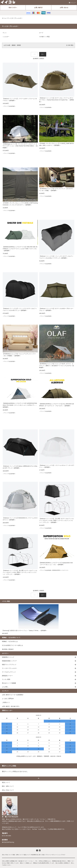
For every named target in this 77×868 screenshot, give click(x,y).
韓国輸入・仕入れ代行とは (10, 641)
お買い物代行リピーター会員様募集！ (13, 695)
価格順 (14, 45)
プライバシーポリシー (51, 855)
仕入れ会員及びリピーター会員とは (12, 645)
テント (5, 33)
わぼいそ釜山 (42, 829)
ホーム (4, 18)
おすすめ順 (7, 45)
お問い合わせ (64, 8)
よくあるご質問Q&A (8, 699)
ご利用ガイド (6, 702)
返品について (27, 855)
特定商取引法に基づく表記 (38, 855)
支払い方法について (7, 855)
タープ (41, 33)
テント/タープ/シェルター (15, 18)
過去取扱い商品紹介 (8, 649)
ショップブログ (61, 855)
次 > (43, 54)
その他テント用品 (44, 37)
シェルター (6, 37)
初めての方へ (13, 8)
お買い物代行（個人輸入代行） (11, 706)
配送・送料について (18, 855)
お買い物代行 (38, 8)
